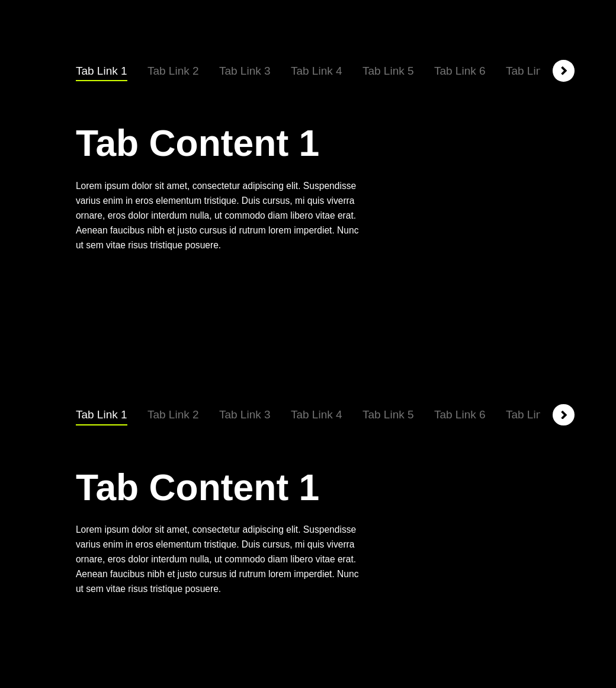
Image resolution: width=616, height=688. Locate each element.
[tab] (102, 72)
